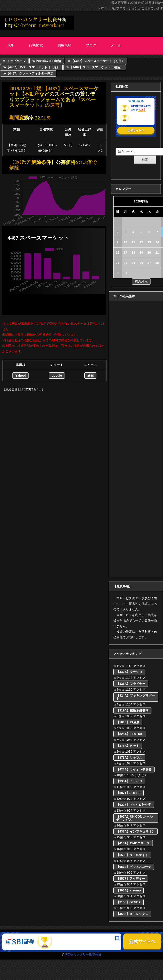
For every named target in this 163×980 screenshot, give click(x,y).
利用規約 (64, 45)
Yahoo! (21, 376)
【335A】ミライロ (129, 781)
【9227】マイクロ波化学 (134, 805)
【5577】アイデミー (131, 879)
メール (116, 45)
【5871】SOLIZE (128, 793)
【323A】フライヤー (131, 684)
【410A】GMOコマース (133, 843)
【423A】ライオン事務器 (134, 769)
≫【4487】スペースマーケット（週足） (95, 67)
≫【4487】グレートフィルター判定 (28, 73)
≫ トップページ (14, 61)
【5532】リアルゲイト (132, 855)
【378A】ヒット (128, 746)
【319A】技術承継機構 (132, 710)
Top (11, 45)
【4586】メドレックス (132, 914)
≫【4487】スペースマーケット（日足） (31, 67)
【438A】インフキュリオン (135, 831)
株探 (90, 376)
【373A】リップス (129, 758)
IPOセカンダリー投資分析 (83, 954)
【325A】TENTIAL (130, 734)
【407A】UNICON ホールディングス (134, 818)
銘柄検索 (36, 45)
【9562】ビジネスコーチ (134, 867)
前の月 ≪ (141, 281)
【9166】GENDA (128, 902)
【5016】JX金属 (128, 722)
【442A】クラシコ (129, 672)
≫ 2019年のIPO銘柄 (47, 61)
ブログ (91, 45)
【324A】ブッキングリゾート (135, 697)
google (57, 376)
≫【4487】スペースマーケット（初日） (96, 61)
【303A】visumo (128, 890)
